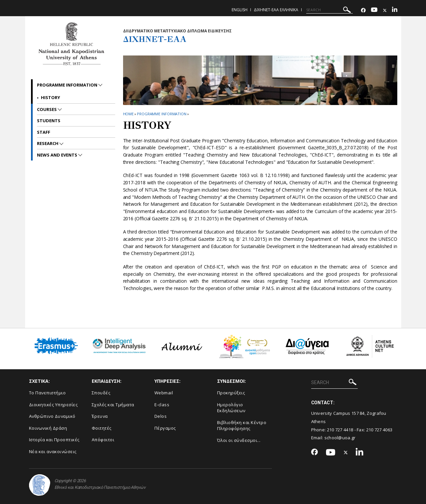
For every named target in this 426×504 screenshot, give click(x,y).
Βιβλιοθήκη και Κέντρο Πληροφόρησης (242, 426)
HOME (129, 114)
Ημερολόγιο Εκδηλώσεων (231, 408)
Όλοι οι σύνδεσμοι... (239, 440)
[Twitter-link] (385, 10)
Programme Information (162, 114)
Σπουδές (101, 393)
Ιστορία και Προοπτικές (54, 440)
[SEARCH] (329, 10)
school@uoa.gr (340, 438)
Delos (161, 416)
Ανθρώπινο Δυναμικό (52, 416)
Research (48, 143)
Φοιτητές (102, 428)
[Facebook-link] (363, 10)
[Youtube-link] (374, 10)
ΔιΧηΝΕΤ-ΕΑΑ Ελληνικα (276, 10)
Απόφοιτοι (103, 440)
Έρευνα (100, 416)
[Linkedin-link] (395, 10)
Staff (44, 132)
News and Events (58, 155)
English (240, 10)
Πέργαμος (165, 428)
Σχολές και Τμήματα (113, 405)
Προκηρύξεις (231, 393)
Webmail (164, 393)
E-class (162, 405)
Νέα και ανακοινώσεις (53, 451)
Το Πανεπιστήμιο (48, 393)
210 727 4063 (379, 430)
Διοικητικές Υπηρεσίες (53, 405)
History (50, 97)
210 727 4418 (340, 430)
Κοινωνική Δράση (48, 428)
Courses (47, 109)
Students (49, 121)
